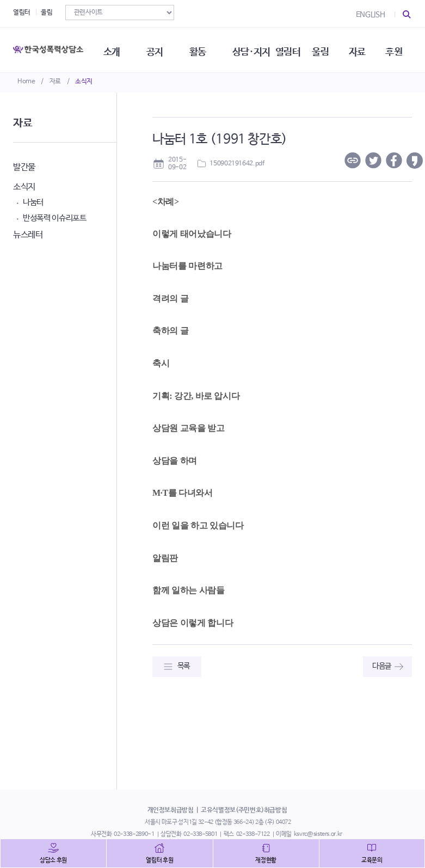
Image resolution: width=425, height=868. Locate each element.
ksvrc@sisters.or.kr (318, 834)
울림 (47, 13)
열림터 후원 (159, 860)
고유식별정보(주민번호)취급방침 (244, 810)
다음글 (382, 666)
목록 (184, 666)
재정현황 (266, 860)
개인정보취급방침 (171, 810)
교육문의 (372, 860)
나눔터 (33, 202)
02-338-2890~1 (134, 834)
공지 (158, 49)
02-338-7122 (253, 834)
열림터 (22, 13)
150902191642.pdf (237, 164)
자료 (55, 82)
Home (26, 82)
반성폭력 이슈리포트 (55, 218)
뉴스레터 (28, 235)
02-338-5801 (200, 834)
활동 (201, 49)
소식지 (84, 82)
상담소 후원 (53, 860)
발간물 (24, 167)
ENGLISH (371, 15)
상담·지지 (255, 49)
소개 (114, 49)
